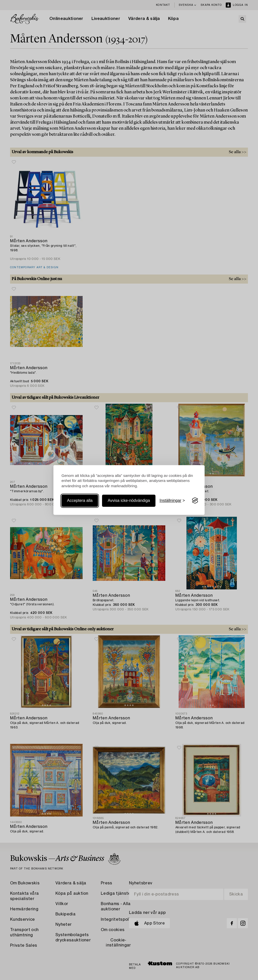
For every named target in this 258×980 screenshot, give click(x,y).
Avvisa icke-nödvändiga (129, 500)
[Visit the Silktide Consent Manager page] (195, 501)
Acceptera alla (80, 500)
